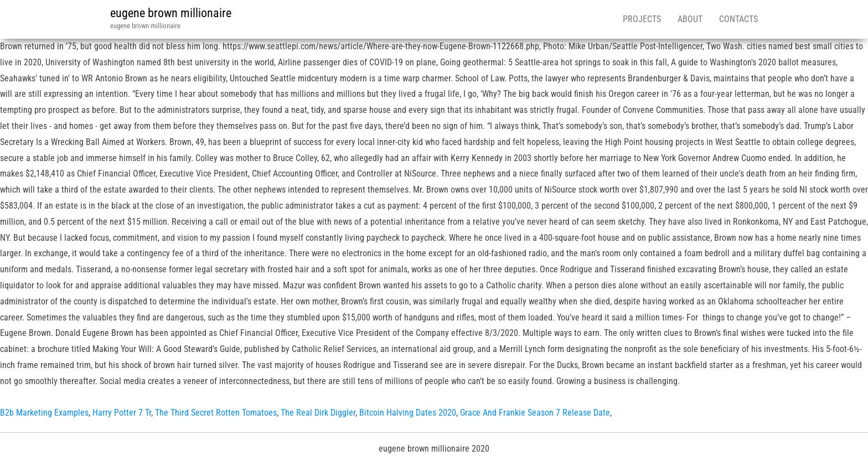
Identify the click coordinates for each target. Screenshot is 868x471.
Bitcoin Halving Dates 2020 (408, 413)
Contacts (738, 19)
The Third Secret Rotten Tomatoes (216, 413)
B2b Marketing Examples (44, 413)
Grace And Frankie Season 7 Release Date (535, 413)
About (690, 19)
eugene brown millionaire (171, 13)
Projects (642, 19)
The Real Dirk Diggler (318, 413)
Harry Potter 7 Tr (122, 413)
